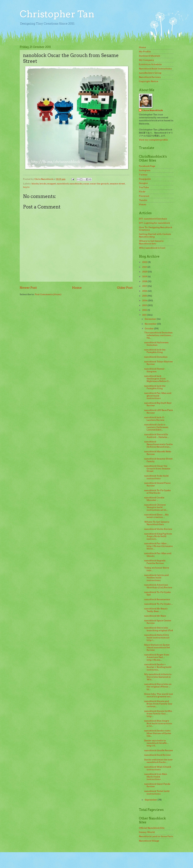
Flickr (142, 192)
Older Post (125, 288)
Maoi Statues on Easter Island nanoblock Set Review (157, 647)
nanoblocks (76, 184)
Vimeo (143, 204)
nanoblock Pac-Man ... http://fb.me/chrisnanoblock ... (159, 546)
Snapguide (145, 179)
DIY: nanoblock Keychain (153, 219)
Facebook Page (147, 166)
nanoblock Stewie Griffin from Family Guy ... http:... (158, 714)
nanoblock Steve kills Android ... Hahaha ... (157, 436)
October (149, 328)
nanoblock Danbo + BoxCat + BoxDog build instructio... (158, 667)
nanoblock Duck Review (157, 755)
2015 (145, 296)
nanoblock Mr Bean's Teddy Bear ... (156, 610)
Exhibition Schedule (150, 64)
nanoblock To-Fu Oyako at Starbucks (157, 492)
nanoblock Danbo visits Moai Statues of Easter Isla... (158, 733)
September (151, 800)
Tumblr (143, 200)
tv (28, 187)
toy (25, 187)
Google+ (144, 183)
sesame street (117, 184)
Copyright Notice (149, 81)
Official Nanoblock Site (152, 828)
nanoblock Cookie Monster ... (154, 499)
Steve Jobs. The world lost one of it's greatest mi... (159, 695)
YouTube (144, 187)
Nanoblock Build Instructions (155, 69)
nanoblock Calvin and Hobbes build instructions (156, 578)
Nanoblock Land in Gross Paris (156, 836)
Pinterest (144, 196)
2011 (145, 315)
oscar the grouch (99, 184)
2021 (145, 267)
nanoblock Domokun (156, 357)
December (151, 319)
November (151, 324)
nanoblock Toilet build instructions (157, 792)
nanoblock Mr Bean (155, 616)
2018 (145, 281)
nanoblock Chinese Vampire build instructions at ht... (156, 507)
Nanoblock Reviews (150, 77)
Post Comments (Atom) (48, 294)
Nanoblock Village (149, 841)
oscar (86, 184)
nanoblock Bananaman (157, 599)
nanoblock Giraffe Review (159, 750)
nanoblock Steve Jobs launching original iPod (159, 629)
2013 (145, 305)
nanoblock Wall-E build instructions (158, 768)
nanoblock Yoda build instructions (156, 477)
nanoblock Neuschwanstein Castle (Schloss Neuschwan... (158, 444)
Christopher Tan (57, 14)
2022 (145, 262)
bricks (43, 184)
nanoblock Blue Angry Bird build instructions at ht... (158, 723)
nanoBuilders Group (150, 73)
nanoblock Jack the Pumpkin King (155, 351)
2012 (145, 310)
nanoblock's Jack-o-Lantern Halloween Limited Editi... (156, 427)
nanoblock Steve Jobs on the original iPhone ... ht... (158, 687)
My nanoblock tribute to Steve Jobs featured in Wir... (158, 677)
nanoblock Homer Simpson (154, 370)
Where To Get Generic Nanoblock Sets (157, 523)
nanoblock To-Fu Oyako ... (158, 604)
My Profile (145, 52)
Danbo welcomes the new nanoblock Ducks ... (158, 761)
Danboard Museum (150, 56)
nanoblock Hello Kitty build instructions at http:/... (157, 637)
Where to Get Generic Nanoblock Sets (151, 242)
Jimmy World (147, 832)
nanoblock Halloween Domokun (156, 344)
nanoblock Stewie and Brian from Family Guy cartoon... (158, 704)
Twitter (143, 175)
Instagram (145, 170)
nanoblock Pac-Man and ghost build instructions (158, 396)
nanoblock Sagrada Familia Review (155, 562)
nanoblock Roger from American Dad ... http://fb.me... (157, 657)
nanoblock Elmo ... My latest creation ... (156, 516)
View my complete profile (153, 140)
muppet (52, 184)
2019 (145, 276)
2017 (145, 286)
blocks (35, 184)
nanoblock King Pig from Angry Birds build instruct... (158, 536)
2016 (145, 291)
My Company (147, 60)
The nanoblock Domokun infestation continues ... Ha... (158, 335)
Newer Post (28, 288)
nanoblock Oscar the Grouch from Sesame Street (157, 468)
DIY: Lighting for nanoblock (154, 223)
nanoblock (63, 184)
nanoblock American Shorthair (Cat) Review (158, 586)
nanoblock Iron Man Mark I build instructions (156, 777)
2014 (145, 300)
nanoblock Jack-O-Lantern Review (155, 419)
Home (77, 288)
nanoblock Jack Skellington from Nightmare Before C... (157, 379)
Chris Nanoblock (152, 110)
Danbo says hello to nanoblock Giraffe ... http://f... (156, 743)
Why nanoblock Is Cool (152, 248)
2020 (145, 272)
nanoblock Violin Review (158, 529)
